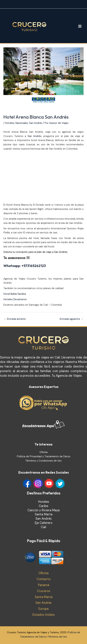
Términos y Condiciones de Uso (43, 461)
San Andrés (36, 123)
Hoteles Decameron (15, 299)
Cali (43, 527)
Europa (43, 609)
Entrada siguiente (72, 319)
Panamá (44, 585)
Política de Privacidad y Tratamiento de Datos (44, 457)
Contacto (44, 579)
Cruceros (44, 591)
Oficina (43, 452)
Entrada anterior (15, 319)
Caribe (43, 506)
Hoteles (10, 123)
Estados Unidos (44, 615)
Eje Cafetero (44, 523)
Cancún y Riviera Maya (43, 510)
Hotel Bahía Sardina (15, 294)
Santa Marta (44, 514)
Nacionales (22, 123)
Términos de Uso (57, 637)
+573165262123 (34, 266)
